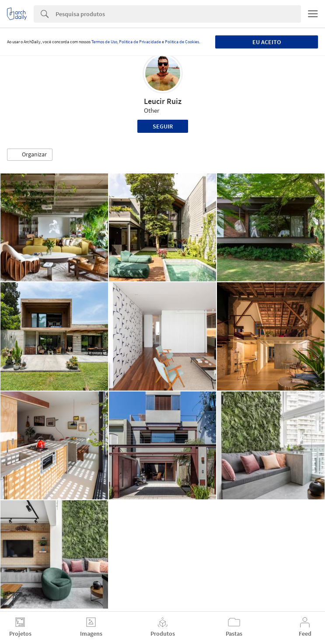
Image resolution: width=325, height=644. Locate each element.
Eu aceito (267, 42)
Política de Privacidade (140, 42)
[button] (30, 155)
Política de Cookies (182, 42)
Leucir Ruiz (163, 101)
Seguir (163, 126)
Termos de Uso (104, 42)
